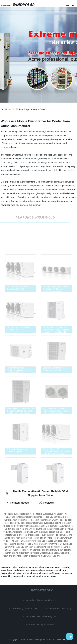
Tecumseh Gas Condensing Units (42, 616)
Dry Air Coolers (37, 567)
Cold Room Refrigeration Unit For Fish (43, 570)
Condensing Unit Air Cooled (25, 608)
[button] (68, 5)
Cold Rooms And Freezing (58, 567)
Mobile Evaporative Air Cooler (31, 109)
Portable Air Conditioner (12, 570)
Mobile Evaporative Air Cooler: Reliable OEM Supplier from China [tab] (37, 493)
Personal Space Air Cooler (36, 573)
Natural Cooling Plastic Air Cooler (42, 600)
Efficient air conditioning (60, 608)
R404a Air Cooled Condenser (14, 567)
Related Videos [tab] (17, 503)
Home (8, 109)
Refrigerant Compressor (61, 573)
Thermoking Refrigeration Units (16, 576)
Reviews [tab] (46, 503)
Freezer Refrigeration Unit (42, 625)
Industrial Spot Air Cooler (44, 576)
